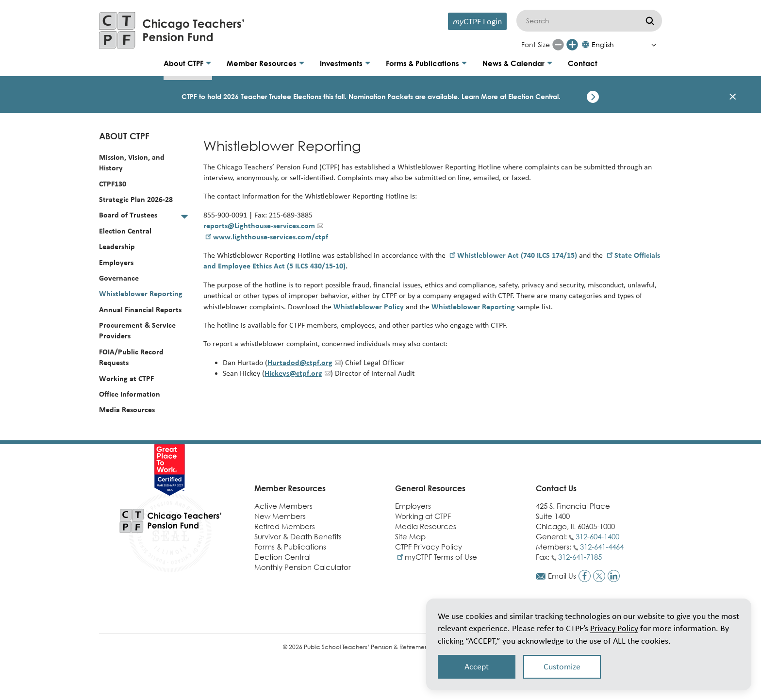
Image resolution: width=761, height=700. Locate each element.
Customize (562, 667)
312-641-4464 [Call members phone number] (602, 547)
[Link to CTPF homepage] (172, 30)
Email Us (562, 576)
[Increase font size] (572, 45)
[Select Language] (621, 45)
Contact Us (556, 488)
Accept (477, 667)
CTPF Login (477, 21)
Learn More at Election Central (510, 96)
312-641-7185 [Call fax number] (580, 557)
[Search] (589, 21)
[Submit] (650, 21)
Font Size (536, 44)
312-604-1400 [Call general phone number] (597, 536)
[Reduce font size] (558, 45)
